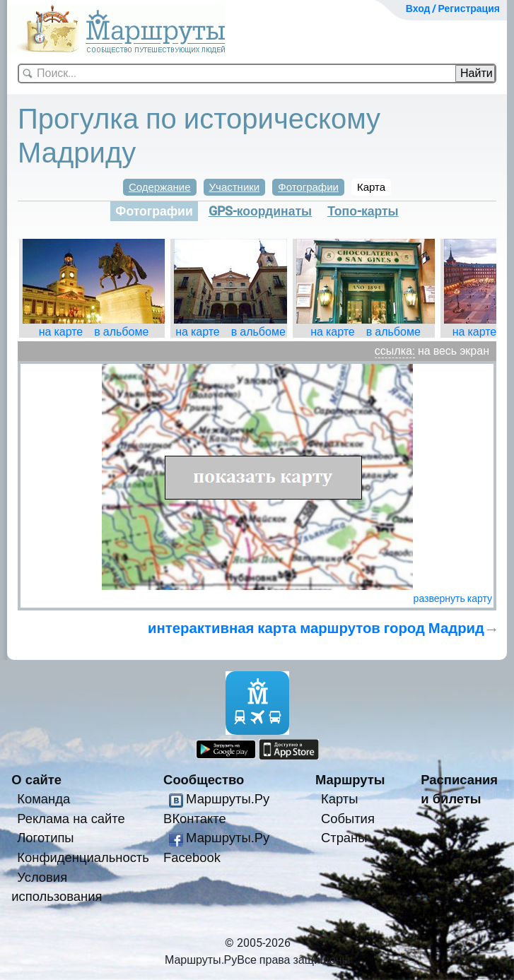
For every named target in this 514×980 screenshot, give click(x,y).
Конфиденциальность (83, 857)
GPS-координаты (260, 211)
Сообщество (204, 780)
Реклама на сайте (71, 819)
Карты (339, 799)
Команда (43, 799)
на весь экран (454, 351)
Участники (235, 187)
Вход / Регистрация (453, 8)
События (348, 819)
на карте (61, 332)
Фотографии (308, 187)
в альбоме (121, 332)
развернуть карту (453, 598)
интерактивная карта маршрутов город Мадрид (316, 628)
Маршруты (350, 780)
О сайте (36, 780)
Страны (344, 838)
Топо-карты (363, 211)
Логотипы (45, 838)
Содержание (160, 187)
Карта (371, 187)
